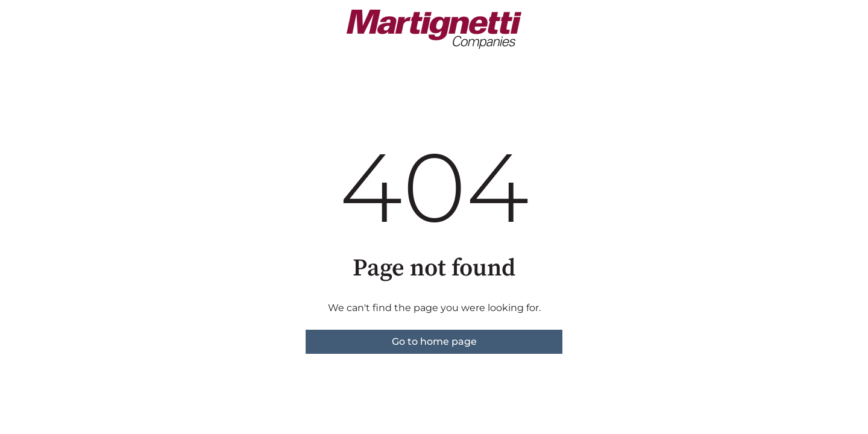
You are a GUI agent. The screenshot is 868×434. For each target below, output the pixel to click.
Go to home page (434, 341)
